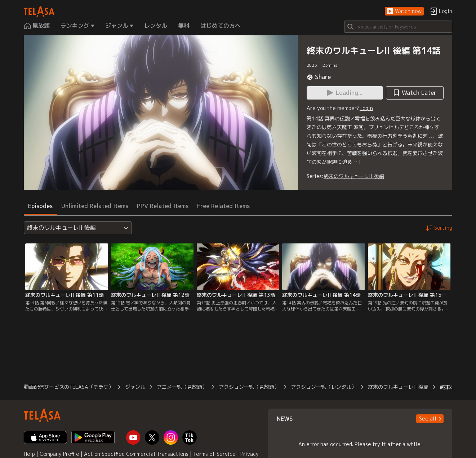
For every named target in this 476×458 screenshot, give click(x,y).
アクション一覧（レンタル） (324, 387)
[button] (404, 11)
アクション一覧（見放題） (249, 387)
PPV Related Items (163, 206)
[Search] (398, 27)
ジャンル (135, 387)
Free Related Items (223, 206)
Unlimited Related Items (95, 206)
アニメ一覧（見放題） (182, 387)
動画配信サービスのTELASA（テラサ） (69, 387)
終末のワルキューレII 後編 (354, 176)
